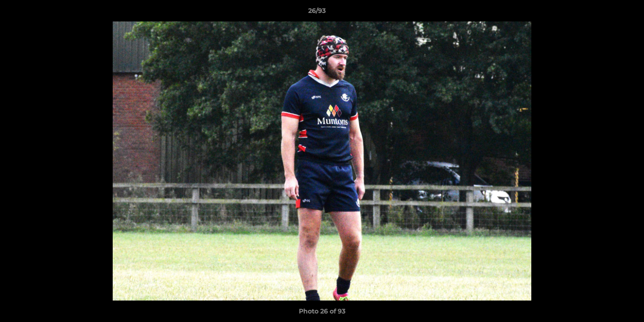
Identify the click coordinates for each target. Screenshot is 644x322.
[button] (606, 13)
